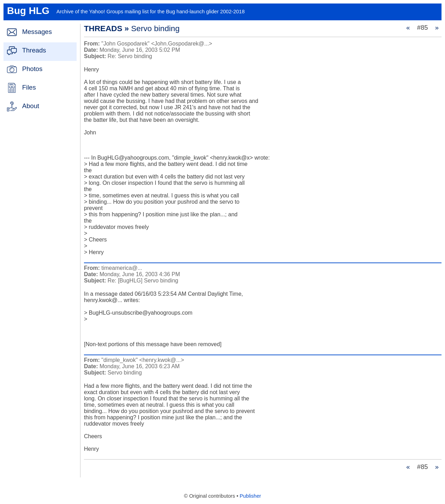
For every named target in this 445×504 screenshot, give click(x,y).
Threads (34, 50)
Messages (37, 32)
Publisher (250, 496)
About (31, 106)
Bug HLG (28, 11)
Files (29, 87)
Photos (32, 69)
